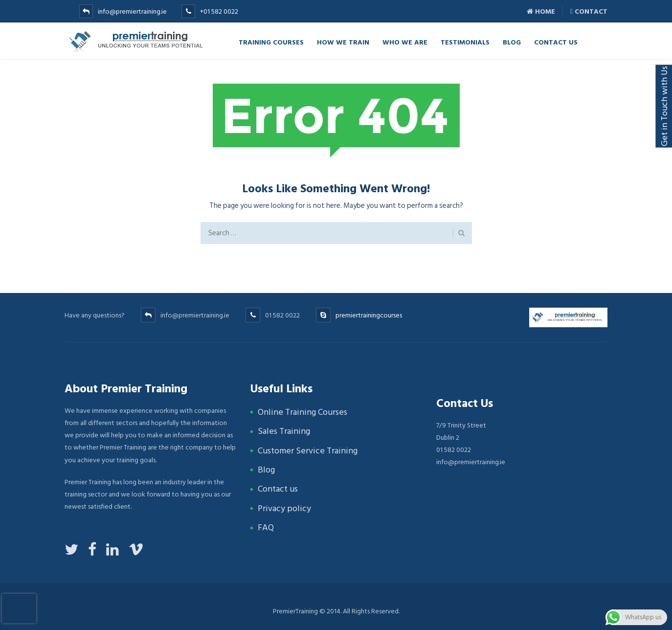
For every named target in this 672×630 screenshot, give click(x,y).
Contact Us (556, 42)
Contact (589, 11)
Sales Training (284, 431)
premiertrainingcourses (369, 315)
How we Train (343, 42)
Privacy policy (284, 508)
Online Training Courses (302, 412)
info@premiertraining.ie (132, 11)
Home (541, 11)
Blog (512, 42)
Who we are (405, 42)
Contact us (278, 489)
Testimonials (465, 42)
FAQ (266, 528)
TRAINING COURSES (271, 42)
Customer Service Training (308, 451)
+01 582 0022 (219, 11)
